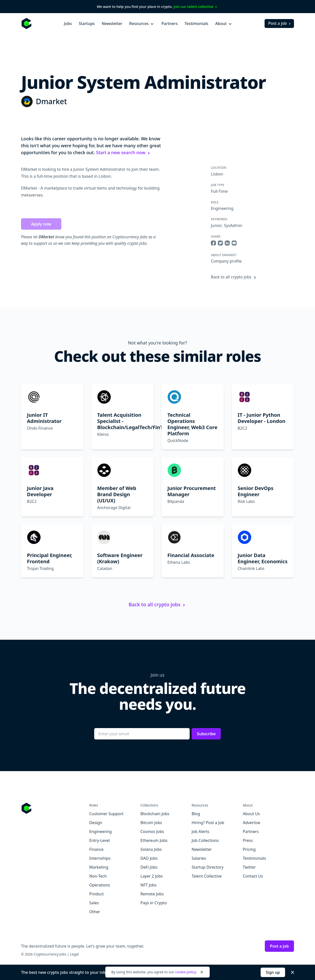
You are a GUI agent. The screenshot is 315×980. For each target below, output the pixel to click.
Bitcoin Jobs (151, 823)
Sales (94, 903)
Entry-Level (100, 840)
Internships (100, 858)
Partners (170, 24)
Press (248, 840)
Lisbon (217, 174)
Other (95, 912)
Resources (142, 24)
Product (97, 894)
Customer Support (106, 814)
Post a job (280, 23)
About (224, 24)
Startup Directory (208, 867)
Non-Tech (98, 876)
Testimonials (197, 24)
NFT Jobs (148, 885)
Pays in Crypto (154, 903)
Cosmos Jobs (152, 832)
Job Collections (205, 840)
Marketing (99, 867)
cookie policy (185, 972)
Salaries (199, 858)
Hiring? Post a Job (208, 823)
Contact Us (253, 876)
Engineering (222, 208)
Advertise (251, 823)
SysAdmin (233, 225)
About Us (251, 814)
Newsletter (112, 24)
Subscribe (206, 734)
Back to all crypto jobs (234, 277)
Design (96, 823)
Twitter (249, 867)
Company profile (226, 261)
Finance (96, 849)
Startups (87, 24)
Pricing (249, 849)
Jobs (68, 24)
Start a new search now (124, 152)
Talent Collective (207, 876)
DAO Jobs (149, 858)
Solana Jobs (151, 849)
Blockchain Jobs (155, 814)
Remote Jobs (152, 894)
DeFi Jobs (149, 867)
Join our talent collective (196, 7)
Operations (100, 885)
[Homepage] (26, 24)
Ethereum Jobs (154, 840)
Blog (196, 814)
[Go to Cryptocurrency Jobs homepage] (55, 808)
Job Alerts (200, 832)
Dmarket (51, 101)
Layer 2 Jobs (152, 876)
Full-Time (219, 191)
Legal (74, 954)
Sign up (273, 972)
